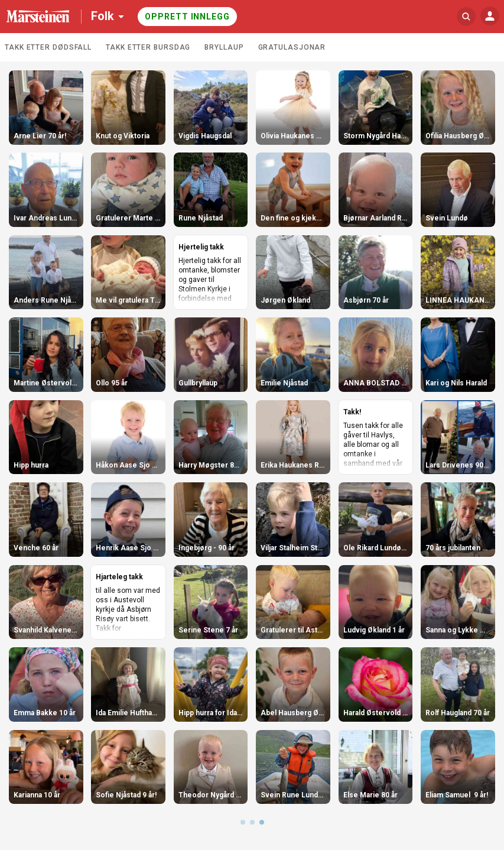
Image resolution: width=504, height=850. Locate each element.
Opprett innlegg (187, 17)
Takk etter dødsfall (48, 47)
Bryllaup (224, 47)
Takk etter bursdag (148, 47)
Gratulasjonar (292, 47)
